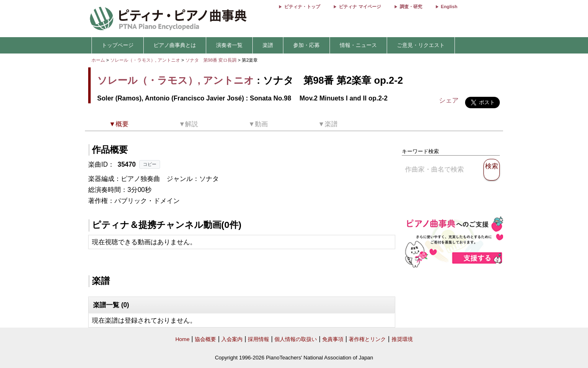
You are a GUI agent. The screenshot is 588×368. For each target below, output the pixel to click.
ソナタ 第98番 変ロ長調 (211, 60)
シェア (449, 100)
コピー (150, 164)
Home (182, 339)
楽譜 (268, 45)
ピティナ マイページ (360, 7)
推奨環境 (402, 339)
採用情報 (258, 339)
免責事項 (333, 339)
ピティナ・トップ (302, 7)
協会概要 (205, 339)
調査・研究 (411, 7)
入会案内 (232, 339)
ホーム (98, 60)
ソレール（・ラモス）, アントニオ (145, 60)
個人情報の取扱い (296, 339)
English (449, 7)
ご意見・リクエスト (421, 45)
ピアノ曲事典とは (175, 45)
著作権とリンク (367, 339)
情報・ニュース (358, 45)
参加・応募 (306, 45)
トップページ (118, 45)
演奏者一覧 (229, 45)
